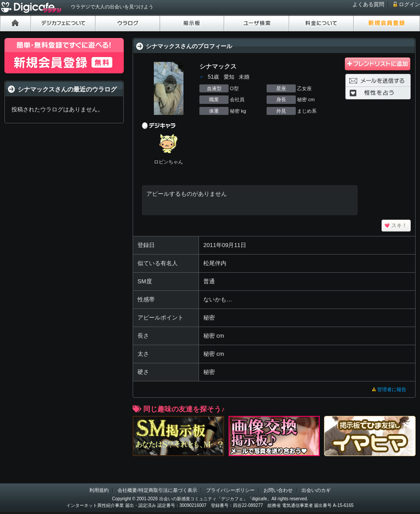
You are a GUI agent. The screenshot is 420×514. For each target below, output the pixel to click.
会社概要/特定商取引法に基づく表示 (157, 490)
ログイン (409, 4)
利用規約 (99, 490)
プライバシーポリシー (230, 490)
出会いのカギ (316, 490)
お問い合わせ (278, 490)
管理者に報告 (392, 389)
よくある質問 (368, 4)
